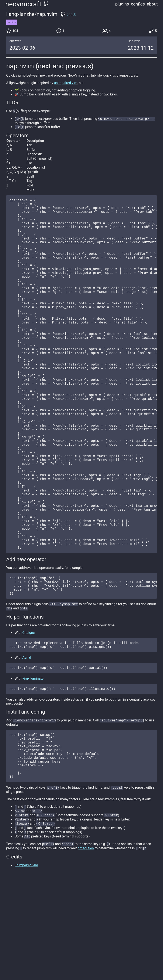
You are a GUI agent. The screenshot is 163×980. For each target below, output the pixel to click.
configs (138, 4)
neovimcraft (23, 4)
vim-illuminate (33, 765)
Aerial (27, 744)
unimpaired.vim (66, 83)
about (152, 4)
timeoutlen (86, 951)
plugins (122, 4)
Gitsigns (28, 717)
